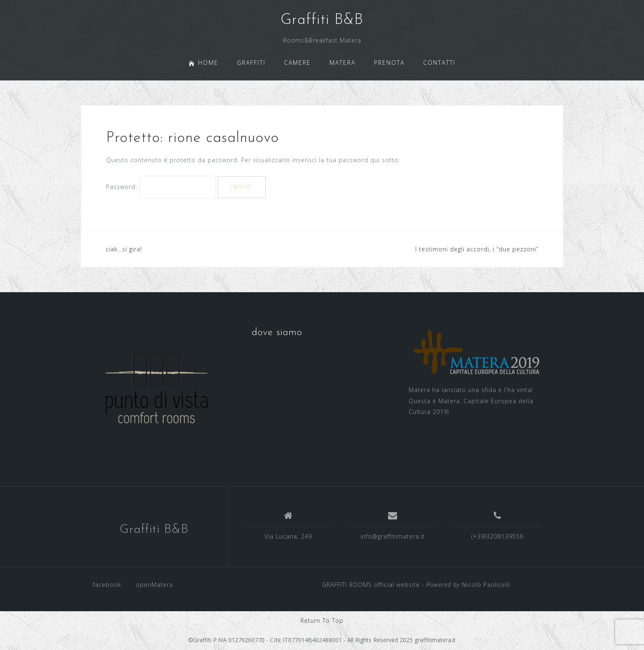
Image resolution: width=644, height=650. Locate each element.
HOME (204, 63)
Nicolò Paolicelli (486, 585)
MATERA (342, 63)
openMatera (154, 585)
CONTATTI (439, 63)
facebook (107, 585)
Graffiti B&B (322, 20)
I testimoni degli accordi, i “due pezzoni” (477, 249)
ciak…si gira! (124, 249)
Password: (161, 187)
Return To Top (322, 620)
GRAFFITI (251, 63)
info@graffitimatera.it (393, 536)
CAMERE (297, 63)
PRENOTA (389, 63)
